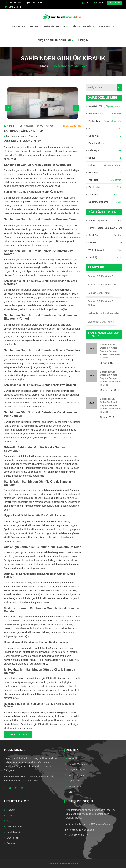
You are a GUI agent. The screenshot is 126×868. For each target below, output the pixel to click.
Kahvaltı (11, 810)
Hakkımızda (106, 26)
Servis (10, 821)
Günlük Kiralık (56, 26)
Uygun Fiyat (75, 781)
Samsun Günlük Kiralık (99, 293)
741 (40, 126)
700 (50, 126)
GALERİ (35, 26)
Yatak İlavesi (13, 832)
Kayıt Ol (99, 3)
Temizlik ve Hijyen (78, 764)
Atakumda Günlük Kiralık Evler (103, 313)
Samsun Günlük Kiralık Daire (103, 285)
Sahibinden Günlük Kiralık (101, 322)
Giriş (86, 3)
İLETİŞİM (83, 40)
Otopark (11, 843)
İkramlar (11, 816)
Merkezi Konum (76, 775)
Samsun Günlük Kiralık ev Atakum (101, 303)
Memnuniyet (75, 786)
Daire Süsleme (14, 827)
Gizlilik (72, 792)
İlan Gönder (114, 3)
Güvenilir (73, 758)
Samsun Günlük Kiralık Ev (101, 276)
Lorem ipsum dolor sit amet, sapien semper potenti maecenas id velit (110, 351)
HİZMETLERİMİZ (83, 26)
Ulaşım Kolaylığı (77, 770)
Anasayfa (18, 26)
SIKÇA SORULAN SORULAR (55, 40)
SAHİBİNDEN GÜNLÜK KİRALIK (70, 66)
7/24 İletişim (13, 838)
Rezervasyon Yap (18, 735)
